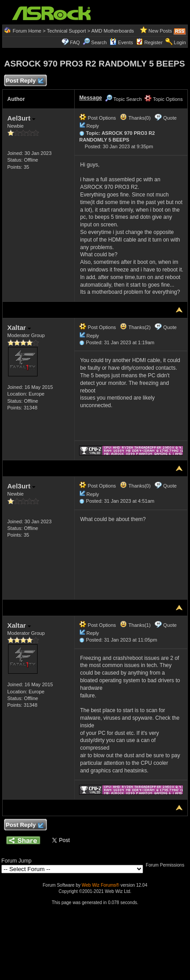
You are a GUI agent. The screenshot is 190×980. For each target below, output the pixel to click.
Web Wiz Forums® (101, 885)
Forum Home (27, 31)
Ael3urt (21, 118)
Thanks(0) (135, 118)
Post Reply (24, 81)
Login (180, 42)
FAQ (75, 42)
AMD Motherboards (112, 31)
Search (99, 42)
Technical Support (66, 31)
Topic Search (123, 99)
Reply (93, 126)
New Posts (160, 31)
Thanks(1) (135, 625)
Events (121, 42)
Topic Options (164, 99)
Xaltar (19, 327)
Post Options (97, 118)
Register (154, 42)
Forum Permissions (167, 865)
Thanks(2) (135, 327)
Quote (170, 118)
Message (91, 98)
